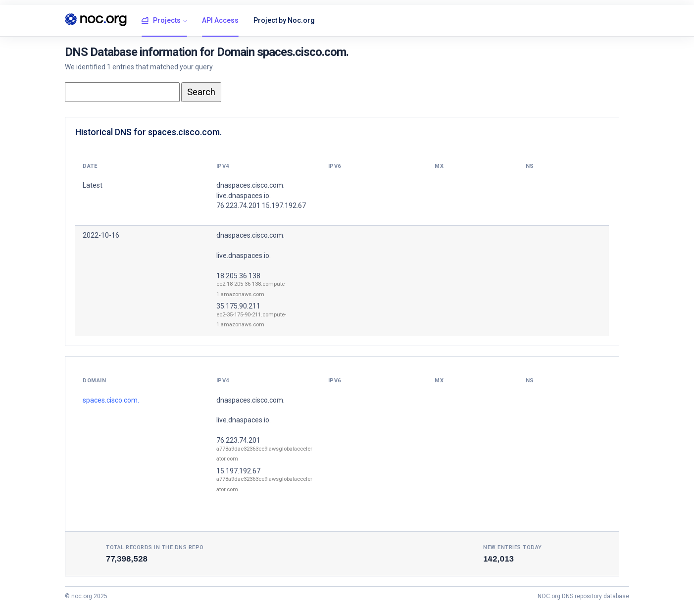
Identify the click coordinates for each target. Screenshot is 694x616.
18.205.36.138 (238, 276)
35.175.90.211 (238, 306)
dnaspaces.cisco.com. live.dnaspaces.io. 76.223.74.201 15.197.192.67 (261, 195)
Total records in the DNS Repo (155, 547)
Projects (161, 21)
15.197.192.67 (238, 471)
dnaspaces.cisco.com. (250, 235)
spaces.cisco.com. (111, 400)
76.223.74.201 (238, 440)
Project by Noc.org (284, 20)
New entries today (513, 547)
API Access (220, 20)
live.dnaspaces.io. (244, 256)
